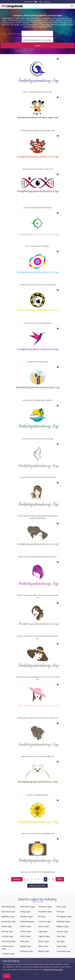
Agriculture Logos (8, 912)
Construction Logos (27, 906)
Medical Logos (44, 951)
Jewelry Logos (44, 926)
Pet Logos (60, 912)
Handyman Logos (45, 906)
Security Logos (62, 931)
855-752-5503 (29, 2)
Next (60, 879)
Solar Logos (61, 936)
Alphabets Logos (8, 916)
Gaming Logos (26, 946)
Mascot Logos (44, 941)
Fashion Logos (26, 926)
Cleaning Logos (7, 936)
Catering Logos (7, 931)
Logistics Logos (44, 936)
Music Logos (61, 906)
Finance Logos (26, 931)
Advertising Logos (8, 906)
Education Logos (26, 916)
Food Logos (25, 941)
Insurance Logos (45, 921)
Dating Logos (25, 912)
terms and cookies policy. (53, 969)
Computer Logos (8, 954)
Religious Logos (63, 926)
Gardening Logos (27, 951)
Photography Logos (64, 916)
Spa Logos (61, 941)
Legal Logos (43, 931)
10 (53, 879)
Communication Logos (8, 947)
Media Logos (43, 946)
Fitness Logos (25, 936)
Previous (17, 879)
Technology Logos (64, 951)
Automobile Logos (9, 921)
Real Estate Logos (63, 921)
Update (38, 46)
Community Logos (9, 941)
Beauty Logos (7, 926)
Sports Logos (62, 946)
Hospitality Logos (45, 912)
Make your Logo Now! (37, 886)
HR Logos (42, 916)
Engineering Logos (27, 921)
